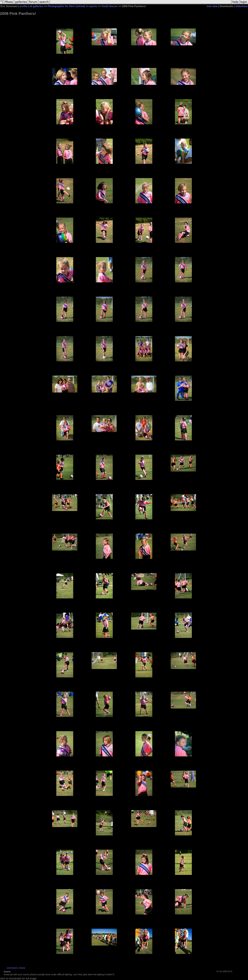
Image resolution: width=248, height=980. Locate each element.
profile (23, 6)
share (22, 968)
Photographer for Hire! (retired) (66, 6)
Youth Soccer (109, 6)
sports (93, 6)
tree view (212, 6)
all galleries (36, 6)
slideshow (241, 6)
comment (12, 968)
